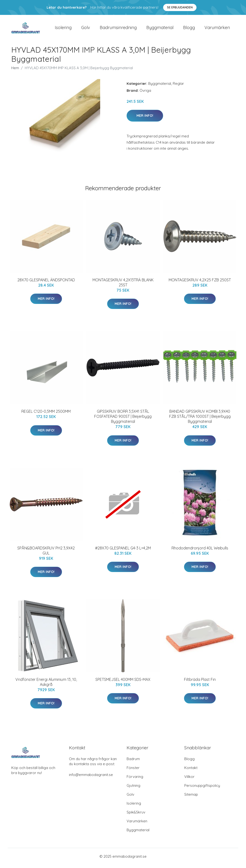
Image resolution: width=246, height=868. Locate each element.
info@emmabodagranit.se (91, 778)
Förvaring (135, 780)
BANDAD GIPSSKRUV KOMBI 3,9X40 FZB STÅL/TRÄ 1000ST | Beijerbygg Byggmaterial (200, 420)
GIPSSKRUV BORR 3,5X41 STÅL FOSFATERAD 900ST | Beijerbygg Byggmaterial (123, 420)
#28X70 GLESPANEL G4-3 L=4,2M (123, 551)
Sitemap (191, 798)
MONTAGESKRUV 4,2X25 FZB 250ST (200, 283)
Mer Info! (145, 119)
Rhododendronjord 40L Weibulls (200, 551)
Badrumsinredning (118, 29)
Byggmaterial (160, 29)
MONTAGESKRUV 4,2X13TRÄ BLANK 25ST (123, 286)
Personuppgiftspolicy (202, 789)
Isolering (63, 29)
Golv (86, 29)
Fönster (133, 771)
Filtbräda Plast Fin (200, 683)
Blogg (189, 29)
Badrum (133, 762)
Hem (15, 71)
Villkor (189, 780)
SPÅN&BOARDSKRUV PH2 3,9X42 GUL (46, 554)
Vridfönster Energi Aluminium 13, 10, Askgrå (46, 685)
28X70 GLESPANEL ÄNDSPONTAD (46, 283)
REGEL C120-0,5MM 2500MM (46, 415)
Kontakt (191, 771)
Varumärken (217, 29)
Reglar (178, 87)
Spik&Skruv (136, 816)
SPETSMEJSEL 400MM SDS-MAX (123, 683)
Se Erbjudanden (180, 7)
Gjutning (133, 789)
